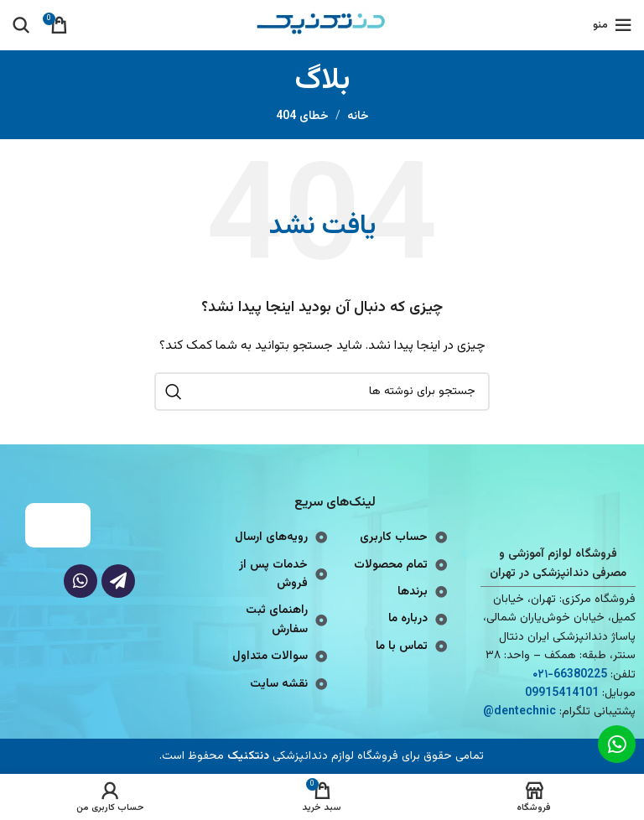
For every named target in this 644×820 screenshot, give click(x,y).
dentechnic (525, 712)
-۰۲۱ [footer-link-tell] (543, 675)
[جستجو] (21, 25)
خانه (358, 117)
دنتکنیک (248, 756)
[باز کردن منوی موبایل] (612, 25)
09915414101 (562, 693)
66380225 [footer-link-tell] (580, 675)
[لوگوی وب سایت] (322, 26)
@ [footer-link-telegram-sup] (488, 712)
